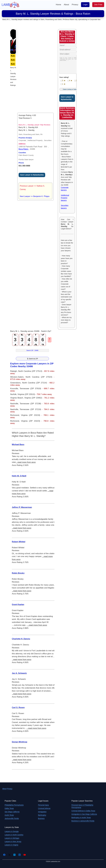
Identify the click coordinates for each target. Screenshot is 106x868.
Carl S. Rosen (18, 707)
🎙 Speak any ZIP (32, 359)
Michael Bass (18, 444)
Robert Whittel (19, 542)
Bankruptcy (42, 815)
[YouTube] (25, 855)
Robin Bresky (18, 573)
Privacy (75, 5)
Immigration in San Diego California (84, 814)
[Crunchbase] (14, 855)
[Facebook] (4, 855)
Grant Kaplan (18, 604)
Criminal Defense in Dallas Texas (83, 811)
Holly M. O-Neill (19, 476)
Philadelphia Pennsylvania (14, 805)
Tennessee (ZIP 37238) (31, 404)
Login (85, 5)
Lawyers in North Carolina (14, 835)
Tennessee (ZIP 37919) (31, 389)
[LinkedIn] (20, 855)
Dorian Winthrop (20, 742)
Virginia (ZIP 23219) (31, 415)
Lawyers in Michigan (12, 838)
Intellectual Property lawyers (65, 198)
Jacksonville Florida (12, 818)
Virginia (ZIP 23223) (31, 421)
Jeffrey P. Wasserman (22, 507)
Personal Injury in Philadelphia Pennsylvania (82, 806)
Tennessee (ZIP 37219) (31, 409)
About (66, 5)
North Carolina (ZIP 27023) (40, 377)
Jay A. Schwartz (19, 673)
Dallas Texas (9, 808)
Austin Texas (9, 815)
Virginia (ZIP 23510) (27, 394)
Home (58, 5)
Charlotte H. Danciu (21, 639)
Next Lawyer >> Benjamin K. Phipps (35, 196)
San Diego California (12, 812)
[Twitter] (9, 855)
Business (41, 818)
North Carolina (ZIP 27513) (31, 371)
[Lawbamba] (11, 4)
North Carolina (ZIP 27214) (35, 383)
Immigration (42, 812)
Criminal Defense (44, 808)
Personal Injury (43, 805)
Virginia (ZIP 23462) (34, 398)
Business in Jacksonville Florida (83, 821)
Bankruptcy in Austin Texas (81, 817)
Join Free (98, 5)
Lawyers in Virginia (11, 845)
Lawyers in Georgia (12, 831)
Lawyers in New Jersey (13, 841)
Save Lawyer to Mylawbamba (32, 175)
